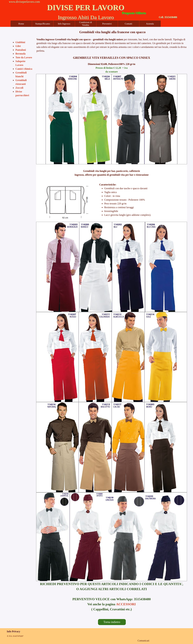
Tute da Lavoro (24, 57)
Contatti (128, 24)
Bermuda (21, 54)
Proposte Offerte (134, 13)
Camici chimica (24, 69)
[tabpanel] (112, 32)
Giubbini (20, 42)
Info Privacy (13, 631)
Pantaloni (21, 50)
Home (21, 24)
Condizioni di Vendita (86, 24)
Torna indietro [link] (112, 622)
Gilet (18, 46)
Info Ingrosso (64, 24)
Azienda (150, 24)
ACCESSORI (126, 604)
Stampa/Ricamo (43, 24)
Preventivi (107, 24)
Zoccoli (19, 88)
